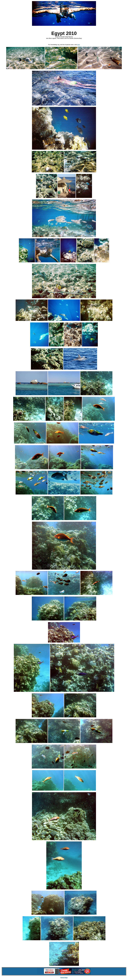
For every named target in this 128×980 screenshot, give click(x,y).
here (79, 45)
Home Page (64, 978)
